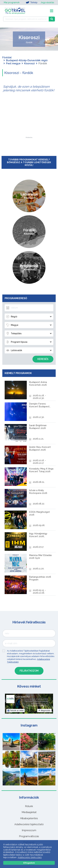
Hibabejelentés (29, 818)
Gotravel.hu (22, 697)
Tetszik (16, 711)
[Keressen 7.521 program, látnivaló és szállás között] (26, 19)
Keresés (43, 359)
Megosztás (44, 711)
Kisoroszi (29, 63)
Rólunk (29, 806)
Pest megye (13, 63)
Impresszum (29, 830)
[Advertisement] (29, 118)
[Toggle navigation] (52, 11)
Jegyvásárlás (47, 2)
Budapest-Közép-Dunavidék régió (27, 60)
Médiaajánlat (29, 812)
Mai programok (12, 2)
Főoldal (7, 57)
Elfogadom (29, 863)
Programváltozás (29, 836)
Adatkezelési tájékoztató (29, 824)
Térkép (32, 2)
